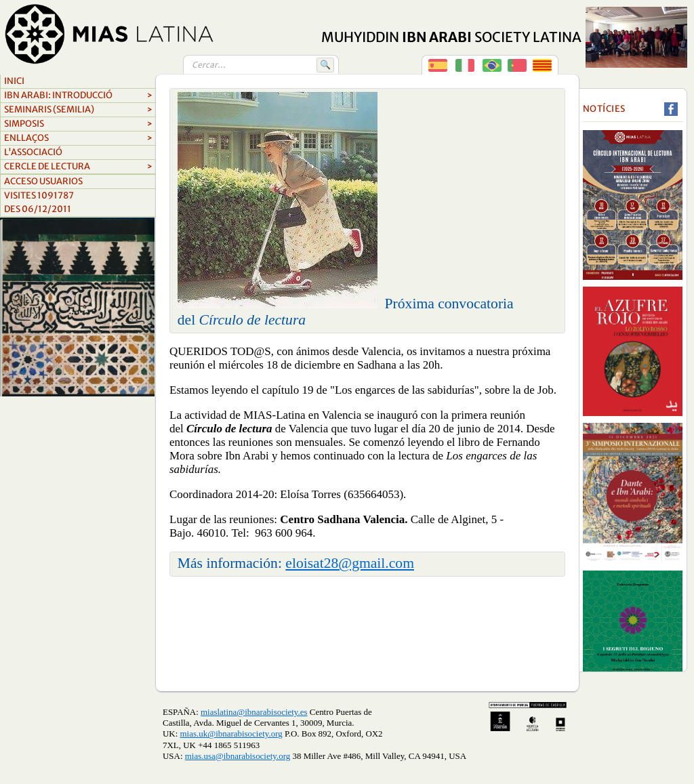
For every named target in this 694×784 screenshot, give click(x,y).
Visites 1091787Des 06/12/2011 (39, 202)
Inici (14, 81)
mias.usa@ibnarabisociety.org (238, 756)
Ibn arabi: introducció (78, 96)
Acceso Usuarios (43, 181)
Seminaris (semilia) (78, 110)
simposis (78, 124)
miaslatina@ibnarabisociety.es (254, 712)
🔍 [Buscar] (325, 65)
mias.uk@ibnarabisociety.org (231, 734)
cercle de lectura (78, 167)
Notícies (604, 109)
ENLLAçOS (78, 138)
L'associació (33, 152)
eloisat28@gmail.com (350, 563)
